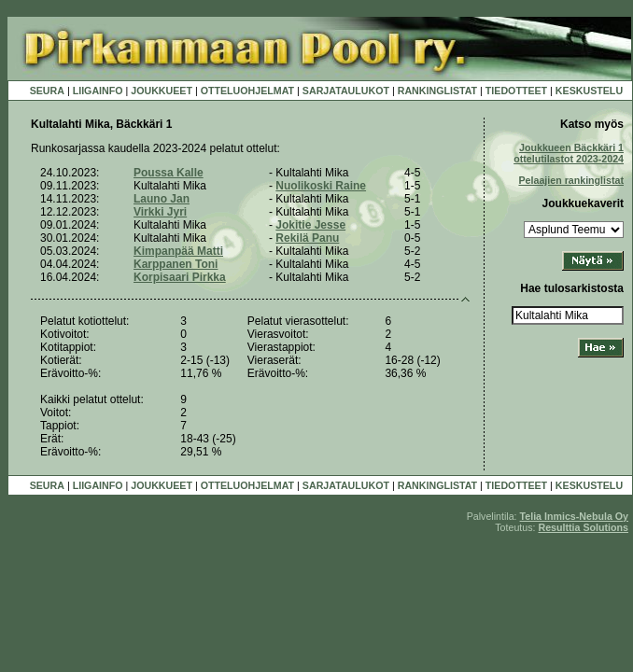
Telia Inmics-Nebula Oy (574, 516)
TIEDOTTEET (516, 91)
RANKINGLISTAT (437, 91)
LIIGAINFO (98, 91)
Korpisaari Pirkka (180, 277)
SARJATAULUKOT (346, 91)
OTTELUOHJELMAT (247, 91)
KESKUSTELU (589, 91)
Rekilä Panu (307, 238)
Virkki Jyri (160, 212)
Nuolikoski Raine (321, 186)
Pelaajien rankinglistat (571, 180)
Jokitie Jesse (310, 225)
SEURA (47, 91)
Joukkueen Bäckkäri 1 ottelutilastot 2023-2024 (569, 153)
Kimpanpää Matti (178, 251)
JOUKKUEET (162, 91)
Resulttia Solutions (583, 527)
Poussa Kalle (169, 173)
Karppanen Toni (176, 264)
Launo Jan (162, 199)
